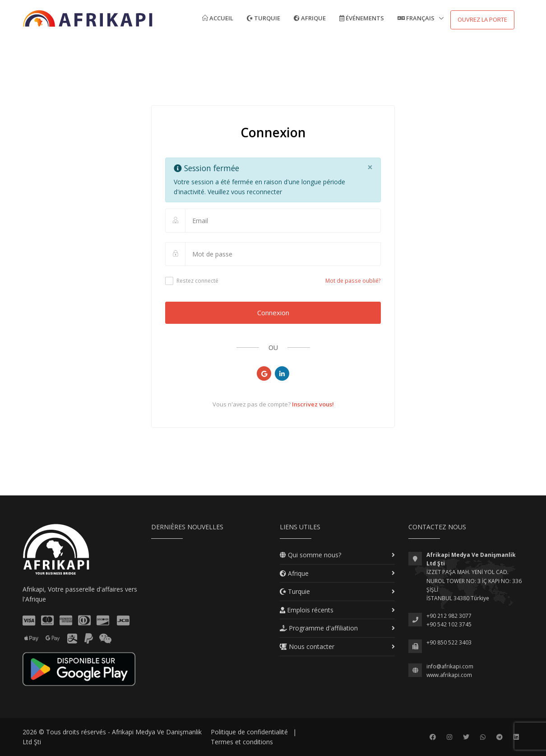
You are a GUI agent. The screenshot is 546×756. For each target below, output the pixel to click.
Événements (362, 18)
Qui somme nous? (310, 555)
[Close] (370, 168)
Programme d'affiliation (319, 628)
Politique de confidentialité (249, 732)
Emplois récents (307, 610)
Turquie (264, 18)
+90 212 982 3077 (449, 616)
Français (417, 18)
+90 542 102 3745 (449, 624)
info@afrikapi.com (450, 666)
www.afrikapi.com (449, 675)
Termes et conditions (242, 742)
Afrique (310, 18)
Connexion (273, 313)
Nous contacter (307, 646)
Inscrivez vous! (313, 404)
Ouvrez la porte (482, 19)
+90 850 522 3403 (449, 642)
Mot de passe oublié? (353, 281)
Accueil (218, 18)
